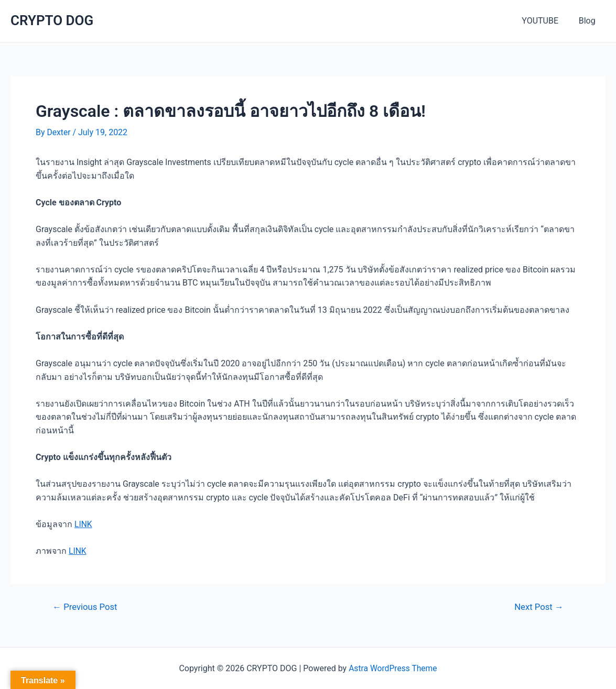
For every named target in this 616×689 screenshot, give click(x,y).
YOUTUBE (545, 21)
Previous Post (86, 606)
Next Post (538, 606)
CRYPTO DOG (52, 20)
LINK (83, 524)
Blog (589, 21)
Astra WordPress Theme (393, 668)
